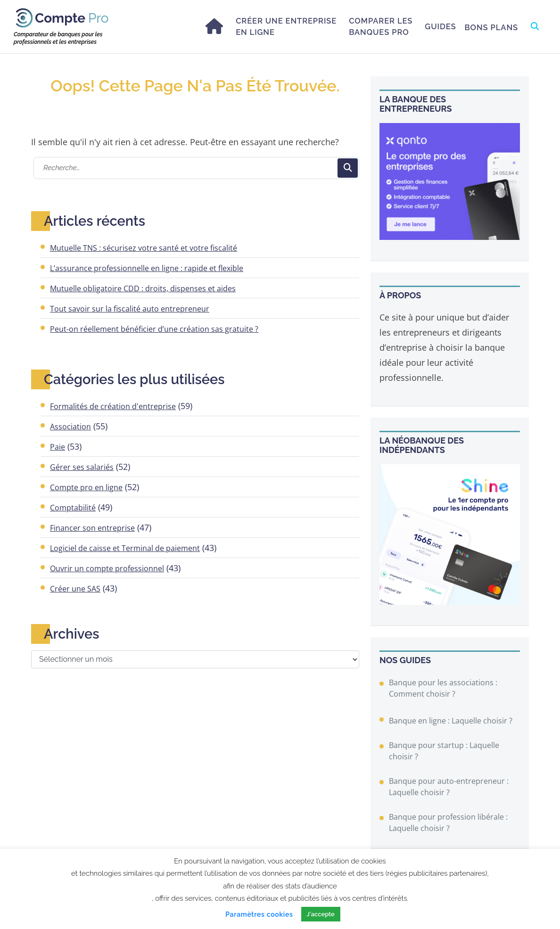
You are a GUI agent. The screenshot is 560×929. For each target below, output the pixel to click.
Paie (58, 447)
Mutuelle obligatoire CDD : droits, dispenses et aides (143, 288)
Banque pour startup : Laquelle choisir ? (444, 751)
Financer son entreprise (92, 528)
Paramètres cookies (259, 914)
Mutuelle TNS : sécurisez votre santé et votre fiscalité (144, 248)
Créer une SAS (75, 589)
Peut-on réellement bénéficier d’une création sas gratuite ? (154, 329)
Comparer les (381, 27)
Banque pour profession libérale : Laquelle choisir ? (448, 822)
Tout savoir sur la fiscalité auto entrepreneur (130, 309)
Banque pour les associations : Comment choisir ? (443, 688)
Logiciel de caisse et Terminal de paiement (125, 548)
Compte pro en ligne (86, 487)
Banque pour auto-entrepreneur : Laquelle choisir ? (449, 787)
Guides (440, 26)
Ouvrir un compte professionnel (107, 568)
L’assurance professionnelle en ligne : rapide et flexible (147, 268)
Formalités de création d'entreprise (113, 406)
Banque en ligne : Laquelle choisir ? (451, 721)
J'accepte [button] (321, 914)
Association (70, 427)
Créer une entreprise (286, 27)
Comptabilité (73, 508)
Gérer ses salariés (82, 467)
